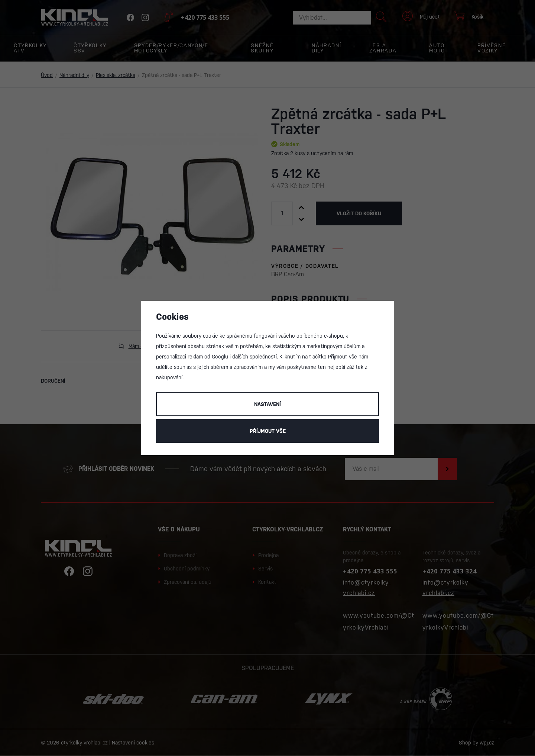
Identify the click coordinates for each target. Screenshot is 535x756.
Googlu (220, 357)
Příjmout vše (268, 431)
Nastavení (267, 404)
